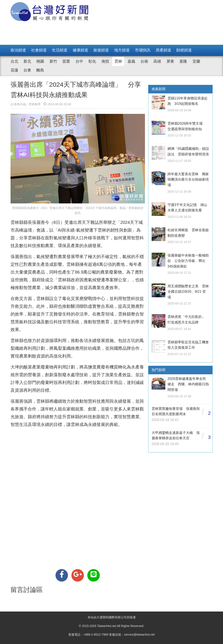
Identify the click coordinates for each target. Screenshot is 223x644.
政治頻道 (18, 50)
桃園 (40, 61)
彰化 (92, 61)
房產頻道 (163, 50)
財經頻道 (184, 50)
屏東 (170, 61)
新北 (27, 61)
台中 (79, 61)
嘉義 (131, 61)
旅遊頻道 (101, 50)
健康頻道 (80, 50)
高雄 (157, 61)
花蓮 (14, 70)
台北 (14, 61)
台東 (27, 70)
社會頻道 (39, 50)
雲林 (118, 61)
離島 (40, 70)
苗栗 (66, 61)
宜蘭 (196, 61)
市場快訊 (143, 50)
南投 (105, 61)
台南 (144, 61)
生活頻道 (60, 50)
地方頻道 (122, 50)
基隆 (183, 61)
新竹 (53, 61)
